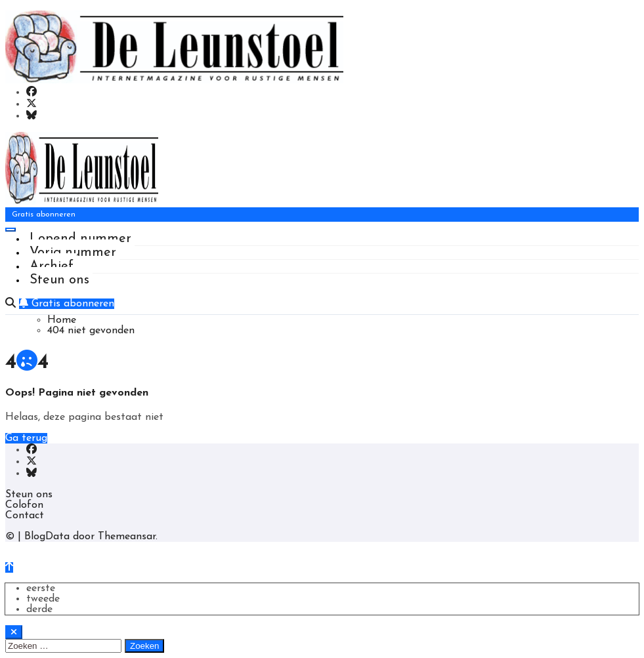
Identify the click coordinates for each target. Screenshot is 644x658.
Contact (25, 516)
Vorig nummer (73, 253)
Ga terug (26, 438)
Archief (52, 266)
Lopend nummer (80, 239)
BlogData (47, 537)
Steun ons (59, 280)
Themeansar (127, 537)
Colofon (24, 505)
